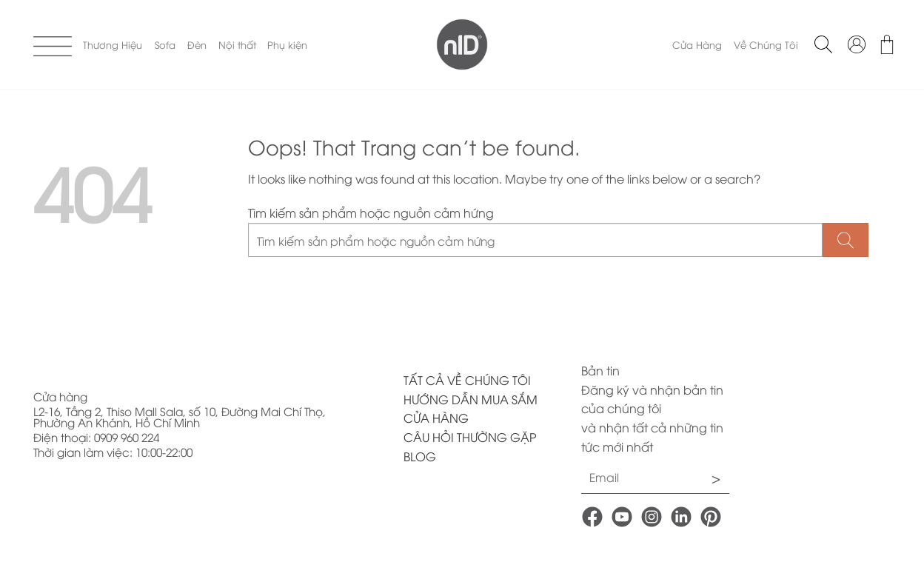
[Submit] (846, 240)
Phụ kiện (287, 44)
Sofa (165, 44)
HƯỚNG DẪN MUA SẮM (471, 399)
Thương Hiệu (113, 44)
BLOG (420, 456)
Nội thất (237, 44)
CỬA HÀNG (436, 418)
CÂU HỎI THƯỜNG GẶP (470, 437)
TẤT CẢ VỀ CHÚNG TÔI (467, 380)
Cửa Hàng (697, 44)
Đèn (197, 44)
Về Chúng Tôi (766, 44)
